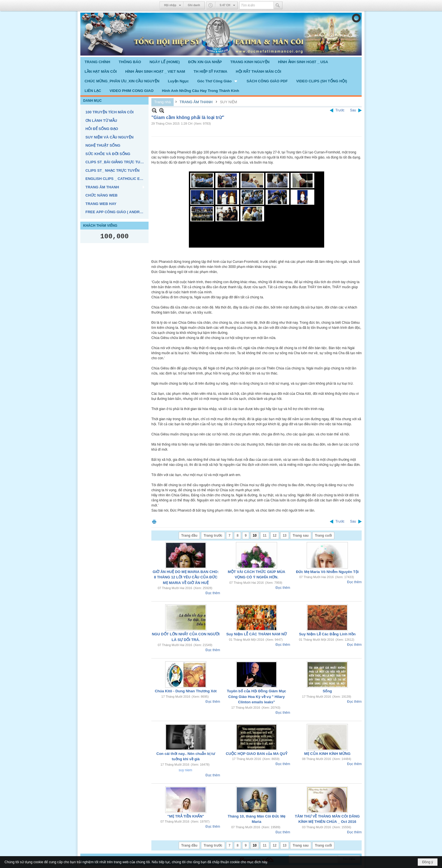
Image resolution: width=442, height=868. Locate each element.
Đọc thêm (213, 593)
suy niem (185, 770)
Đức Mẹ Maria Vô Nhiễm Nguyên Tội (327, 572)
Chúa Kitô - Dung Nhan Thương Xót (186, 691)
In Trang (154, 522)
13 (285, 536)
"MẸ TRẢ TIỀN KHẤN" (186, 816)
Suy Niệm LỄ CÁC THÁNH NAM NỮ (257, 634)
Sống (327, 691)
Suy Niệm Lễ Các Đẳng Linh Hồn (327, 634)
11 (265, 536)
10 (255, 536)
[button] (218, 81)
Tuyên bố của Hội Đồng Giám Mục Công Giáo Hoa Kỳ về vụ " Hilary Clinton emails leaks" (257, 697)
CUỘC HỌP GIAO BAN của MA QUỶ (257, 754)
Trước (340, 110)
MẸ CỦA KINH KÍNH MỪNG (327, 754)
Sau (353, 110)
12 (275, 536)
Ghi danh (194, 5)
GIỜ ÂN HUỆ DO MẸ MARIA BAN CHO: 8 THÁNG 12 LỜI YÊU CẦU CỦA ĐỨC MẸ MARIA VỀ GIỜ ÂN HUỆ (186, 577)
